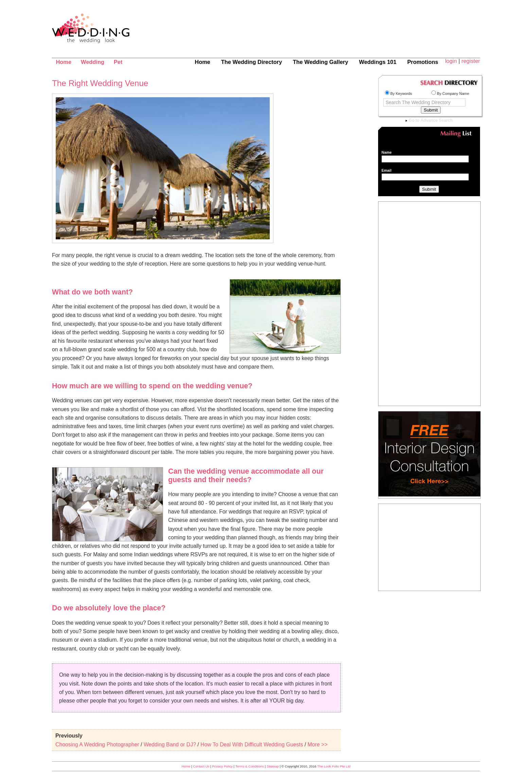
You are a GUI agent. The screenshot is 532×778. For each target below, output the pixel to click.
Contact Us (201, 766)
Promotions (423, 62)
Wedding (93, 62)
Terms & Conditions (250, 766)
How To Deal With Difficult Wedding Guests (252, 745)
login (451, 61)
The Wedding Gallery (321, 62)
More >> (317, 745)
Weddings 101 (378, 62)
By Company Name (450, 94)
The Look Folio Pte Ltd (334, 766)
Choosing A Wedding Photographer (97, 745)
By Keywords (398, 94)
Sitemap (273, 766)
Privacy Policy (222, 766)
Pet (118, 62)
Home (64, 62)
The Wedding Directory (252, 62)
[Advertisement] (346, 32)
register (471, 61)
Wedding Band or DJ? (170, 745)
